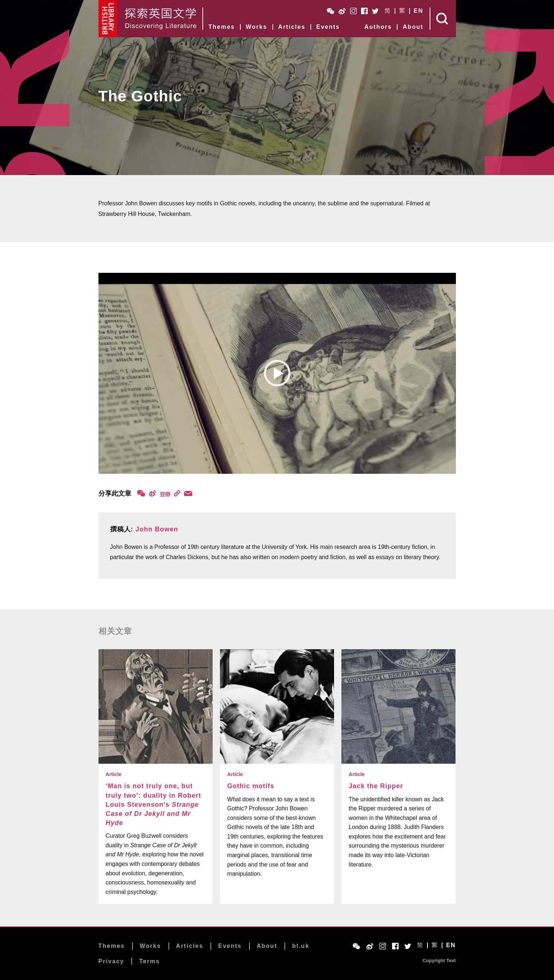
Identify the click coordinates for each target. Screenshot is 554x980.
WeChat (330, 11)
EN (418, 11)
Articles (292, 27)
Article (114, 774)
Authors (378, 27)
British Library (108, 19)
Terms (149, 961)
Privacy (111, 961)
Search (443, 19)
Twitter (375, 11)
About (413, 27)
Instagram (353, 11)
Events (328, 27)
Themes (222, 27)
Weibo (342, 11)
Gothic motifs (251, 786)
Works (257, 27)
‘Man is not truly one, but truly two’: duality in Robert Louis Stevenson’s (154, 804)
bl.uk (301, 946)
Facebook (364, 11)
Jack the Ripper (376, 786)
